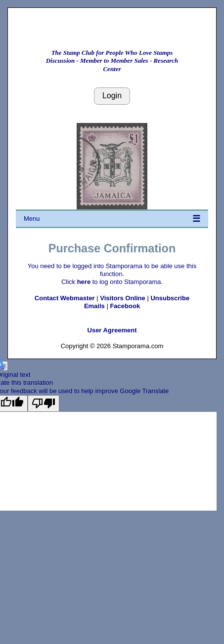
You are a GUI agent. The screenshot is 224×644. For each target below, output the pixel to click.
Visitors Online (123, 298)
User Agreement (112, 330)
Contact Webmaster (65, 298)
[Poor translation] (44, 403)
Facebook (125, 306)
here (84, 282)
